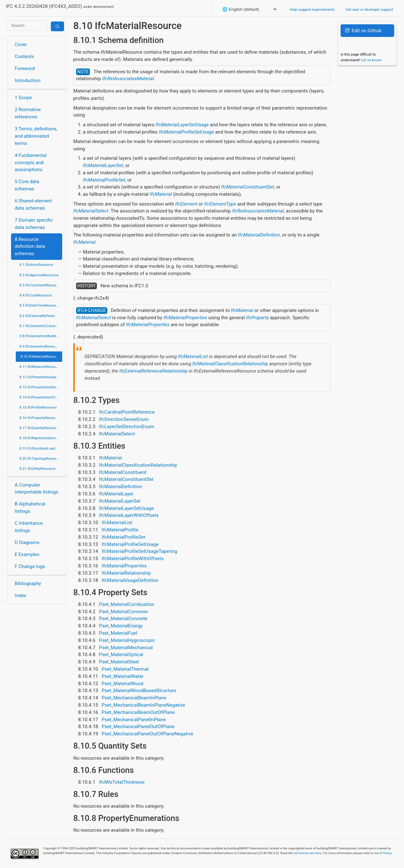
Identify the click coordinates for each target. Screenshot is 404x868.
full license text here (308, 853)
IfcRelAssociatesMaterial (128, 79)
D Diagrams (27, 542)
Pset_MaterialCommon (124, 612)
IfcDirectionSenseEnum (124, 419)
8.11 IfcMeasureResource (40, 367)
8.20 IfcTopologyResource (40, 458)
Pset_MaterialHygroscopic (127, 640)
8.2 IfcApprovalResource (39, 275)
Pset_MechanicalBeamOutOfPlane (138, 712)
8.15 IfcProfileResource (38, 407)
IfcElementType (220, 204)
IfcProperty (257, 318)
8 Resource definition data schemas (30, 247)
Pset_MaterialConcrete (123, 619)
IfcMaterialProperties (185, 318)
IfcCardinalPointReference (127, 412)
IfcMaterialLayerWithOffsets (129, 515)
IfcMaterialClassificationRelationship (230, 364)
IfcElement (186, 204)
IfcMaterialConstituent (123, 472)
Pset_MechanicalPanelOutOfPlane (138, 727)
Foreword (25, 69)
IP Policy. (386, 853)
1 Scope (24, 98)
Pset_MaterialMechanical (126, 648)
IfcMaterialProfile (120, 530)
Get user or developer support (370, 9)
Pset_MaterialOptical (121, 655)
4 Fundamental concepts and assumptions (31, 163)
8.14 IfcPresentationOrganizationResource (41, 397)
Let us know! (371, 60)
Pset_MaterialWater (122, 676)
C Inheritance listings (29, 527)
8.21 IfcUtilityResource (38, 469)
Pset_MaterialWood (122, 684)
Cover (21, 45)
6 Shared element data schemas (33, 204)
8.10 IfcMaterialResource (41, 356)
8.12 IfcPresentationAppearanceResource (41, 377)
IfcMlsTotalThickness (122, 782)
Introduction (28, 81)
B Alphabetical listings (30, 508)
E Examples (27, 554)
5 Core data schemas (27, 185)
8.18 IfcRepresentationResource (41, 438)
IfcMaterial (161, 194)
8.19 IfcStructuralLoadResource (41, 448)
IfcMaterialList (193, 356)
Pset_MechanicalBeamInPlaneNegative (143, 705)
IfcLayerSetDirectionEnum (127, 427)
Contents (24, 57)
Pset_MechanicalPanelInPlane (134, 720)
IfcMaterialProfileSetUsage (186, 132)
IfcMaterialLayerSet (103, 165)
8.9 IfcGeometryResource (40, 346)
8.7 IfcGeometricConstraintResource (41, 326)
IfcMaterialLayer (116, 494)
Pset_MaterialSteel (119, 662)
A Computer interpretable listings (37, 489)
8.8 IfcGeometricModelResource (41, 336)
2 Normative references (28, 113)
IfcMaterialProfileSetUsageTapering (139, 551)
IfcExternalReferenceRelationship (154, 371)
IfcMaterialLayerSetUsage (182, 125)
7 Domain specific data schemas (34, 224)
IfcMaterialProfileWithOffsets (133, 559)
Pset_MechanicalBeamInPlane (134, 698)
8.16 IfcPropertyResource (40, 418)
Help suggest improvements (312, 9)
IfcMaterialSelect (91, 211)
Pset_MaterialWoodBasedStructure (139, 691)
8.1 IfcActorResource (36, 265)
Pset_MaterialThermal (125, 669)
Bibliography (28, 584)
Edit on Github (363, 31)
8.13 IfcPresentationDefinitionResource (41, 387)
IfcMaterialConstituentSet (248, 187)
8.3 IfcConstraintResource (40, 285)
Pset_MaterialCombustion (127, 604)
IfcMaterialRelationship (126, 573)
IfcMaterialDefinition (259, 235)
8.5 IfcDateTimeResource (40, 305)
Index (21, 596)
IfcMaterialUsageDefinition (130, 580)
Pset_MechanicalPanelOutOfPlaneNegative (147, 734)
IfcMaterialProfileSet (104, 180)
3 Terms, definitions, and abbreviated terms (36, 136)
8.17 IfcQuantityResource (40, 428)
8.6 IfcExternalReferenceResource (41, 316)
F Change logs (30, 566)
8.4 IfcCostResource (36, 295)
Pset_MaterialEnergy (121, 626)
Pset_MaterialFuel (118, 633)
